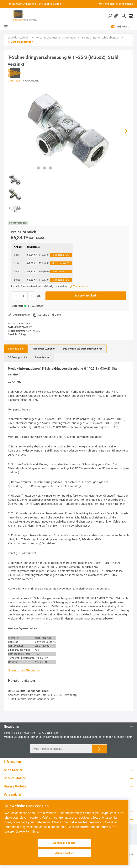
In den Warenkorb (86, 296)
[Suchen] (110, 16)
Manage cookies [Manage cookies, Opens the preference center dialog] (64, 853)
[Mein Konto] (124, 16)
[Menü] (6, 27)
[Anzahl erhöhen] (31, 296)
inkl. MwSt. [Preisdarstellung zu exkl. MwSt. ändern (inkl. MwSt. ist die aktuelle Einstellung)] (120, 27)
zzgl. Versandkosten (79, 286)
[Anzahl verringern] (16, 296)
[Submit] (99, 749)
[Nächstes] (126, 131)
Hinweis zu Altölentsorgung (25, 670)
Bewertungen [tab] (43, 357)
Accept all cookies (64, 843)
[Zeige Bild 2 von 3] (44, 168)
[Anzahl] (23, 296)
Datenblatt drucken (50, 315)
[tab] (16, 349)
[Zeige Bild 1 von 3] (38, 168)
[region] (68, 153)
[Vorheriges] (11, 131)
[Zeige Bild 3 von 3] (50, 168)
